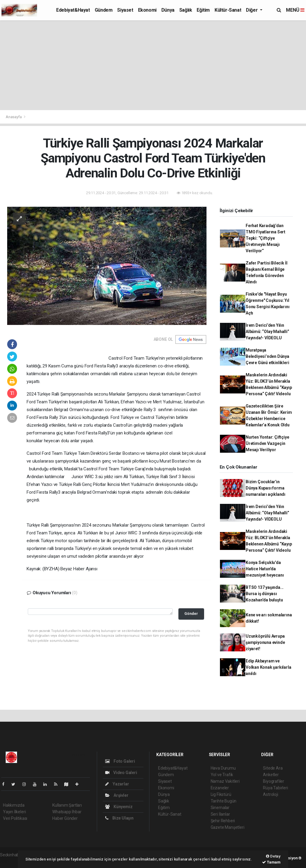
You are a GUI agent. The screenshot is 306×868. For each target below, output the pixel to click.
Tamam (271, 862)
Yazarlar (117, 784)
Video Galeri (121, 773)
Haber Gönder (65, 818)
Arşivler (117, 795)
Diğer (252, 10)
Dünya (168, 10)
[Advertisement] (153, 65)
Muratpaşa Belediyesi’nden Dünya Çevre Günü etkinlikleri (267, 356)
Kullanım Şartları (67, 805)
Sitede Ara (273, 768)
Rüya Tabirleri (275, 788)
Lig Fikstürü (221, 794)
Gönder (191, 614)
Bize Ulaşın (119, 818)
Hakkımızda (14, 805)
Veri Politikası (15, 818)
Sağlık (186, 10)
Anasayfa (14, 117)
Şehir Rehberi (223, 821)
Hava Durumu (223, 768)
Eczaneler (220, 788)
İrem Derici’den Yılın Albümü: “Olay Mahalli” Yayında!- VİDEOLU (267, 332)
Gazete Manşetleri (228, 827)
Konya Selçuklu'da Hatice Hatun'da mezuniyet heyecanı (265, 569)
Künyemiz (119, 807)
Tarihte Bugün (224, 801)
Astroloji (270, 794)
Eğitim (203, 10)
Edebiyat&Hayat (73, 10)
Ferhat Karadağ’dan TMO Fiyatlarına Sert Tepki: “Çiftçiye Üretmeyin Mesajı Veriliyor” (266, 238)
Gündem (104, 10)
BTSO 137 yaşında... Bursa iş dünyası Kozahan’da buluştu (265, 594)
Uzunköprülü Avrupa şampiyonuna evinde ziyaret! (265, 642)
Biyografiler (274, 781)
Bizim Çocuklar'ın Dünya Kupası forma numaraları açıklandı (266, 488)
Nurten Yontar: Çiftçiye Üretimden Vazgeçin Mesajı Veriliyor (267, 443)
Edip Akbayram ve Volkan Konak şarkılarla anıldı (268, 667)
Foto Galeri (120, 761)
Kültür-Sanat (228, 10)
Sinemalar (220, 808)
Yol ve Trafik (222, 775)
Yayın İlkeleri (14, 812)
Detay (273, 856)
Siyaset (125, 10)
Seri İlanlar (220, 814)
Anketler (271, 775)
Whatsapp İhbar (67, 812)
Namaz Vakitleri (225, 781)
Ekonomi (147, 10)
